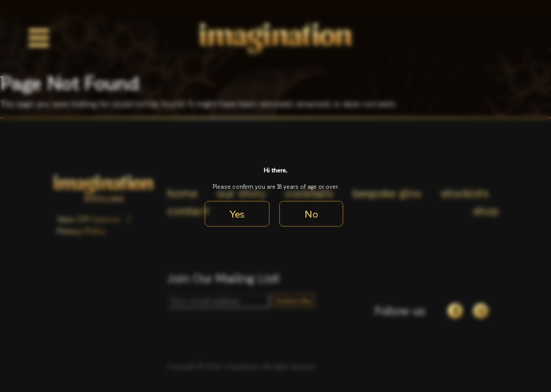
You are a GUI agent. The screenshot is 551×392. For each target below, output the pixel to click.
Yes (237, 214)
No (311, 214)
